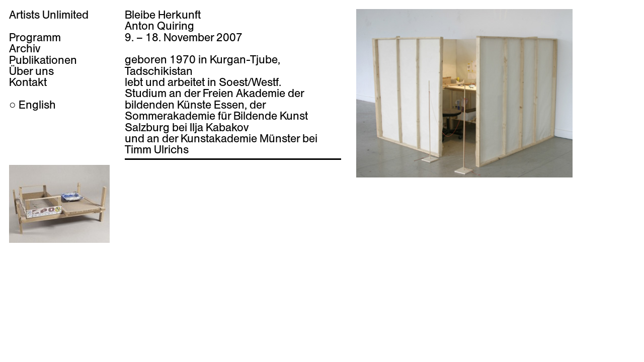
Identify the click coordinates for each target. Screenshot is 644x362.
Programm (35, 37)
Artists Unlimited (49, 15)
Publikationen (43, 60)
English (37, 105)
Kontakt (28, 82)
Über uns (31, 71)
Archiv (25, 48)
